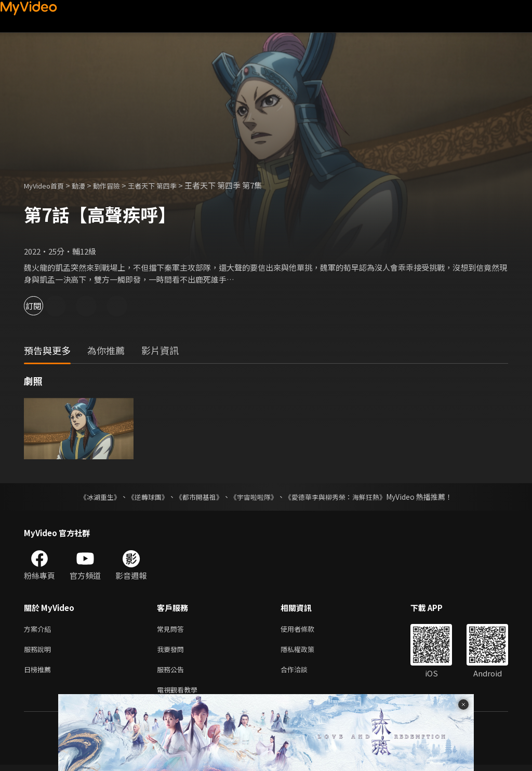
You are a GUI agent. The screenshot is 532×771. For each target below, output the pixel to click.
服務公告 (172, 673)
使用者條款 (306, 629)
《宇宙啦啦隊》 (255, 497)
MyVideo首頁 (48, 185)
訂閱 (45, 306)
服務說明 (39, 651)
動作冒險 (118, 185)
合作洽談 (302, 673)
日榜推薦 (39, 673)
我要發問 (172, 651)
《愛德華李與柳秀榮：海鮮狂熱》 (342, 497)
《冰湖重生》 (91, 497)
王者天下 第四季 (169, 185)
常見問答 (172, 629)
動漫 (87, 185)
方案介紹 (39, 629)
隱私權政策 (306, 651)
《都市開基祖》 (196, 497)
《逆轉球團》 (142, 497)
